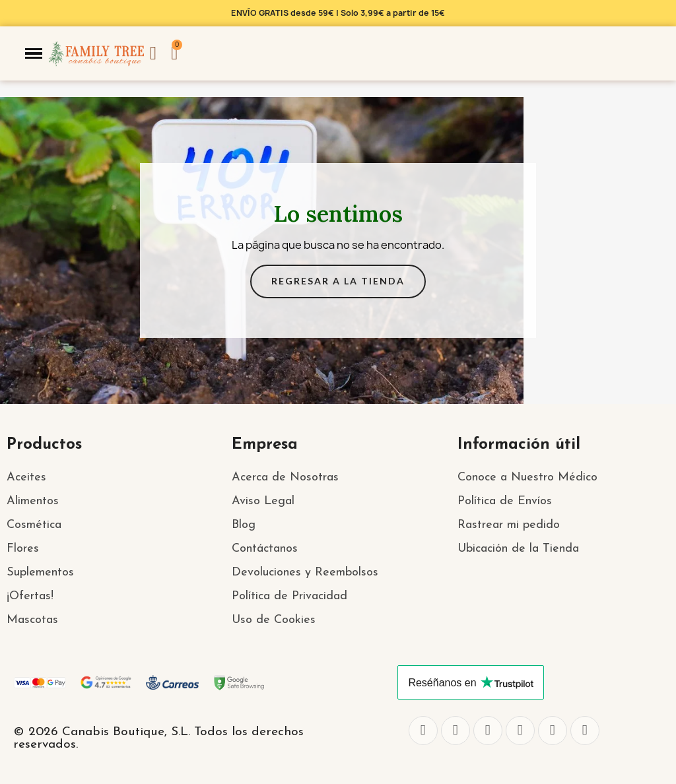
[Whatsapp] (520, 731)
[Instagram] (488, 731)
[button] (34, 53)
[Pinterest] (585, 731)
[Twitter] (456, 731)
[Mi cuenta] (153, 53)
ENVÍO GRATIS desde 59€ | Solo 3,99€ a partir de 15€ (338, 13)
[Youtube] (553, 731)
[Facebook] (423, 731)
